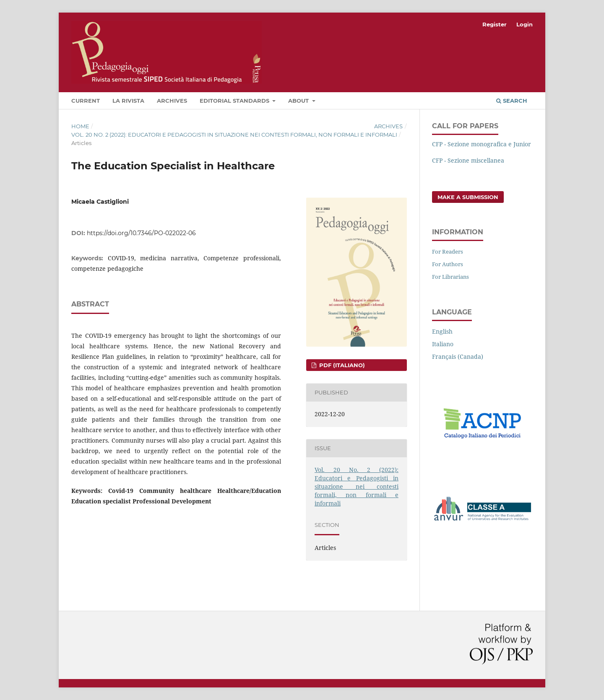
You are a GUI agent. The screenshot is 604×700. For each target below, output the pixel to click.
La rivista (128, 101)
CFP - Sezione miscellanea (468, 160)
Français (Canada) (458, 356)
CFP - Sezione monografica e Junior (482, 144)
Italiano (443, 344)
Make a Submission (468, 197)
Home (80, 126)
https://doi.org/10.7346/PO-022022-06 (141, 233)
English (442, 331)
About (299, 101)
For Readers (448, 251)
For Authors (448, 264)
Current (86, 101)
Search (512, 101)
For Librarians (450, 277)
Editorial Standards (235, 101)
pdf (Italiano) (341, 365)
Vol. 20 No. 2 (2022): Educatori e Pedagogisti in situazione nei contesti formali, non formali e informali (234, 135)
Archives (172, 101)
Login (525, 24)
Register (495, 24)
